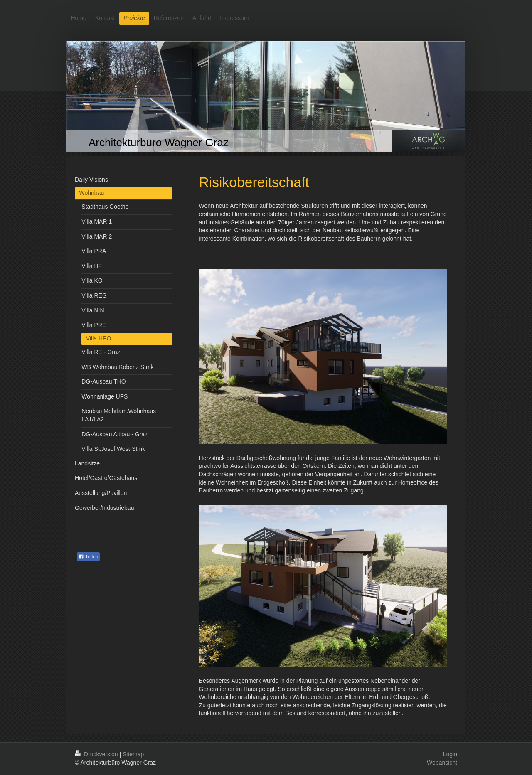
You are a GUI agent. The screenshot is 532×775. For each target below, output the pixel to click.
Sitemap (133, 754)
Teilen (88, 557)
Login (450, 754)
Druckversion (97, 754)
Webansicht (442, 763)
